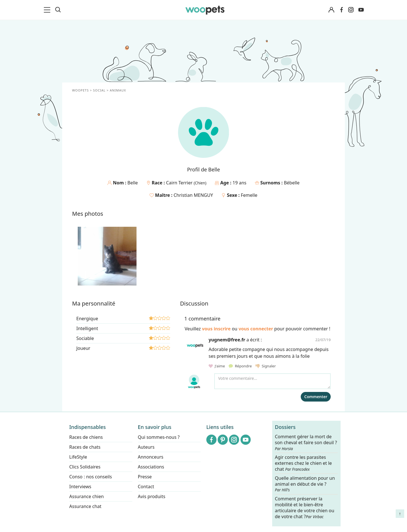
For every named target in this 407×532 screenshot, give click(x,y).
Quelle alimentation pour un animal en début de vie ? (305, 484)
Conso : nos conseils (91, 477)
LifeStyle (78, 457)
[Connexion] (331, 10)
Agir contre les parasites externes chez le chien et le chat (304, 463)
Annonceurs (151, 457)
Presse (145, 477)
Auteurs (146, 447)
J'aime (217, 366)
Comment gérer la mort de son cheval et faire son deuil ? (306, 442)
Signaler (266, 366)
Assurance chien (86, 496)
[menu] (48, 10)
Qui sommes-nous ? (159, 437)
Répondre (241, 366)
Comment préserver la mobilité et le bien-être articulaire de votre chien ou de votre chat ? (305, 507)
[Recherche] (58, 10)
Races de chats (85, 447)
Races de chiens (86, 437)
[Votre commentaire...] (272, 381)
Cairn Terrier (180, 183)
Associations (151, 467)
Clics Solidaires (85, 467)
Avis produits (152, 496)
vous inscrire (216, 329)
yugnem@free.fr (227, 340)
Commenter (316, 397)
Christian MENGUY (193, 195)
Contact (146, 487)
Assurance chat (85, 506)
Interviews (80, 487)
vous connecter (256, 329)
